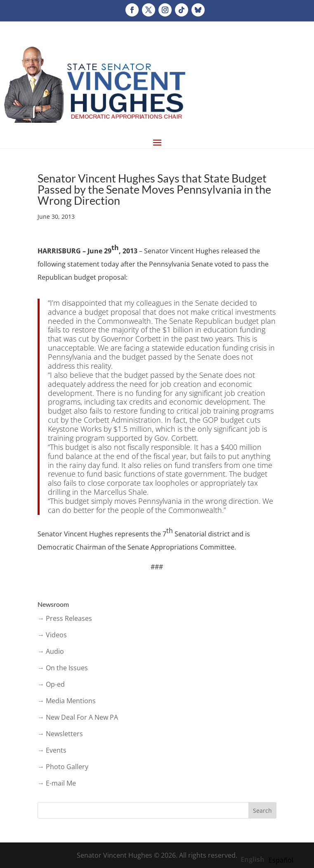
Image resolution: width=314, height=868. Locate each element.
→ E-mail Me (57, 783)
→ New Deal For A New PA (78, 717)
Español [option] (281, 860)
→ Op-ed (51, 684)
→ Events (52, 750)
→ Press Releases (65, 618)
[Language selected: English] (269, 859)
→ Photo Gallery (63, 767)
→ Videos (52, 635)
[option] (281, 860)
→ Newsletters (60, 734)
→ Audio (51, 651)
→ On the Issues (63, 668)
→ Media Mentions (67, 701)
